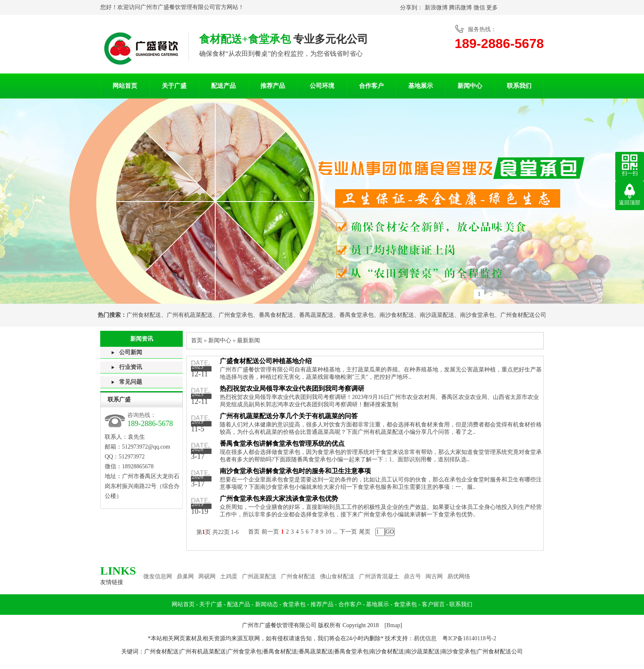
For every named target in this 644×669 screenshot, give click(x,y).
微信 (479, 8)
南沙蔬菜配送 (437, 315)
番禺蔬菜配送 (316, 315)
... (335, 532)
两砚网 (207, 576)
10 (328, 532)
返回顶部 (630, 203)
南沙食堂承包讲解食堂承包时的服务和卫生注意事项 (295, 471)
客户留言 (433, 604)
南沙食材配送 (397, 315)
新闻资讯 (142, 339)
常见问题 (131, 382)
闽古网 (434, 576)
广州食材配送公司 (523, 315)
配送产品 (223, 86)
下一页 (348, 532)
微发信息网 (158, 576)
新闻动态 (267, 604)
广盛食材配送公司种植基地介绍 (266, 361)
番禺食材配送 (276, 315)
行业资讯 (131, 367)
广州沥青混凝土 (379, 576)
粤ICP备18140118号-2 (469, 638)
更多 (492, 8)
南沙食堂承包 (477, 315)
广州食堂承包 (236, 315)
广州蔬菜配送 (259, 576)
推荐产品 (273, 86)
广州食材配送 (144, 315)
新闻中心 (470, 86)
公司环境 (322, 86)
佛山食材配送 (337, 576)
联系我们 (519, 86)
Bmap (393, 625)
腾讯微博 (460, 8)
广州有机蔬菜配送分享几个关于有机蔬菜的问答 (289, 416)
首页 (197, 340)
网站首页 (125, 86)
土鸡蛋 (229, 576)
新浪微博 (436, 8)
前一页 (270, 532)
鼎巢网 (185, 576)
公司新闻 (131, 352)
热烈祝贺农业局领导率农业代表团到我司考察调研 (292, 388)
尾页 (365, 532)
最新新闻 (248, 340)
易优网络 (459, 576)
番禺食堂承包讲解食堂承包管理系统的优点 (282, 443)
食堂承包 (294, 604)
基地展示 (421, 86)
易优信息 (425, 638)
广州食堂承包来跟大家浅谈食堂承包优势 (279, 498)
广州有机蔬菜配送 (190, 315)
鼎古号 (412, 576)
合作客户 (371, 86)
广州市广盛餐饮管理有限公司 (178, 7)
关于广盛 (174, 86)
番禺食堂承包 (356, 315)
